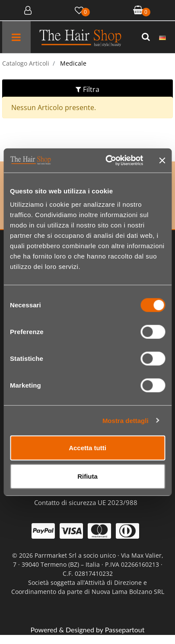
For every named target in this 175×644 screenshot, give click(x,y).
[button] (147, 37)
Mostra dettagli (126, 420)
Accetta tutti (87, 448)
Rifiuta (87, 476)
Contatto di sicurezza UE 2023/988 (86, 502)
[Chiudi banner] (162, 161)
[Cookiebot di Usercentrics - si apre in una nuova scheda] (108, 161)
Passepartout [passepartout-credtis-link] (125, 630)
